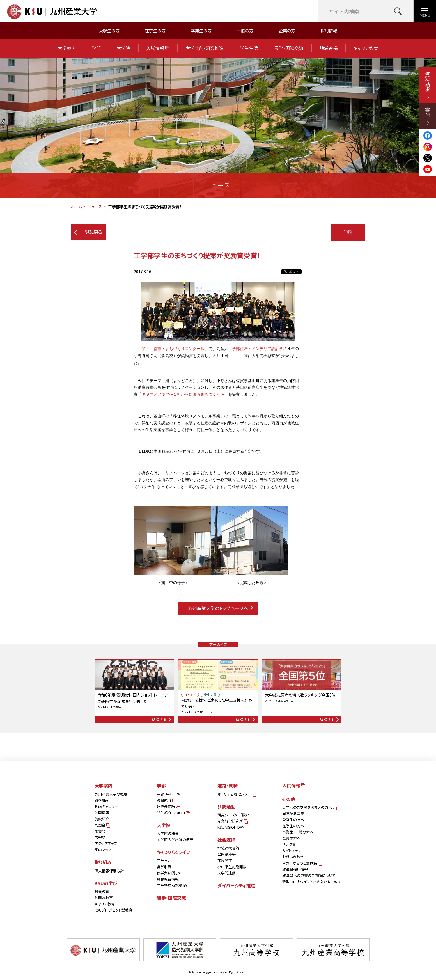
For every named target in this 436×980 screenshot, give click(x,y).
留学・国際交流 (289, 48)
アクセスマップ (106, 843)
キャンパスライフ (173, 852)
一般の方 (245, 30)
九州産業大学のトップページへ (220, 608)
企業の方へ (291, 838)
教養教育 (102, 891)
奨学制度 (164, 867)
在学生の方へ (293, 826)
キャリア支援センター (236, 794)
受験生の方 (109, 30)
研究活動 (226, 807)
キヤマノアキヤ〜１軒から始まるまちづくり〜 (183, 394)
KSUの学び (106, 883)
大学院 (123, 48)
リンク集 (289, 844)
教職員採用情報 (295, 869)
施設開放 (225, 860)
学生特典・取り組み (172, 885)
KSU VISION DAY (233, 827)
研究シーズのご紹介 (233, 815)
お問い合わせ (293, 857)
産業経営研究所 (232, 821)
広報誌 (100, 837)
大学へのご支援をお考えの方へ (309, 807)
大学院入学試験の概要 (175, 840)
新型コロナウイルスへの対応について (312, 882)
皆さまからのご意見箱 (302, 863)
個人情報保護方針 (109, 871)
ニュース (95, 207)
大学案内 (67, 48)
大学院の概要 (168, 833)
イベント (190, 695)
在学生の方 (155, 30)
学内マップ (103, 850)
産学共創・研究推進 (205, 48)
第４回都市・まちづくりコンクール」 (175, 349)
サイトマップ (292, 850)
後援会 (100, 831)
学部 (96, 48)
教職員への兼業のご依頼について (309, 875)
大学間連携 (227, 873)
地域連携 (329, 48)
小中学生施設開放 (232, 867)
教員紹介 (166, 800)
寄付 (428, 116)
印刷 (348, 232)
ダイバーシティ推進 (236, 885)
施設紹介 (102, 819)
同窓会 (102, 825)
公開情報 (102, 813)
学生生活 (249, 48)
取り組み (102, 800)
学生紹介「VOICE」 (173, 813)
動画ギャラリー (106, 806)
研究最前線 (168, 806)
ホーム (76, 207)
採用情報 (329, 30)
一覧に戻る (88, 232)
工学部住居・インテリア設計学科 (258, 349)
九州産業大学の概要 (111, 794)
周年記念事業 (293, 813)
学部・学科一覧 (169, 794)
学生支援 (210, 695)
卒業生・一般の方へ (298, 832)
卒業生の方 (201, 30)
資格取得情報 (168, 879)
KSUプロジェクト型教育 (113, 910)
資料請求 (428, 85)
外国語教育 (104, 898)
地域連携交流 (228, 848)
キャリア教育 (366, 48)
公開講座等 (227, 854)
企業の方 (287, 30)
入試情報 (158, 48)
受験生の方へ (293, 820)
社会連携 (226, 840)
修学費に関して (169, 873)
